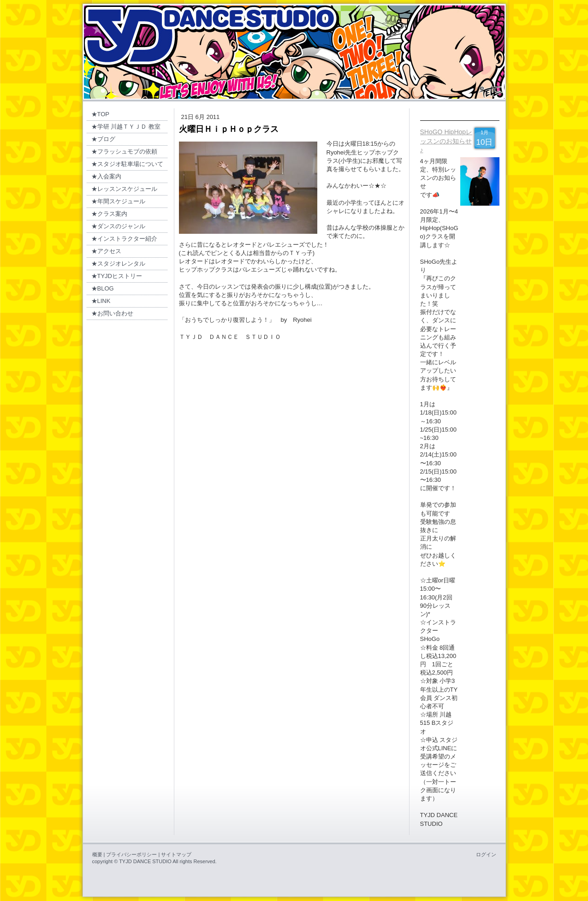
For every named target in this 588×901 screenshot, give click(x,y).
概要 (97, 854)
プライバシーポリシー (131, 854)
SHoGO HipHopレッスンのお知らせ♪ (446, 141)
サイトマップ (176, 854)
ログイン (486, 854)
